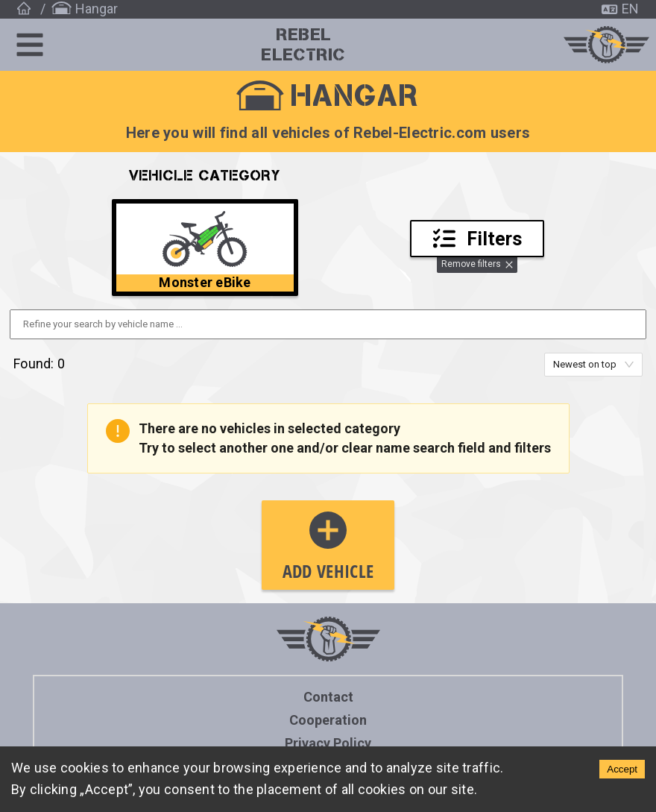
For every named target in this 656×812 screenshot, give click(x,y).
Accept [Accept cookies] (622, 769)
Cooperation (328, 720)
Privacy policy (328, 743)
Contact (328, 697)
